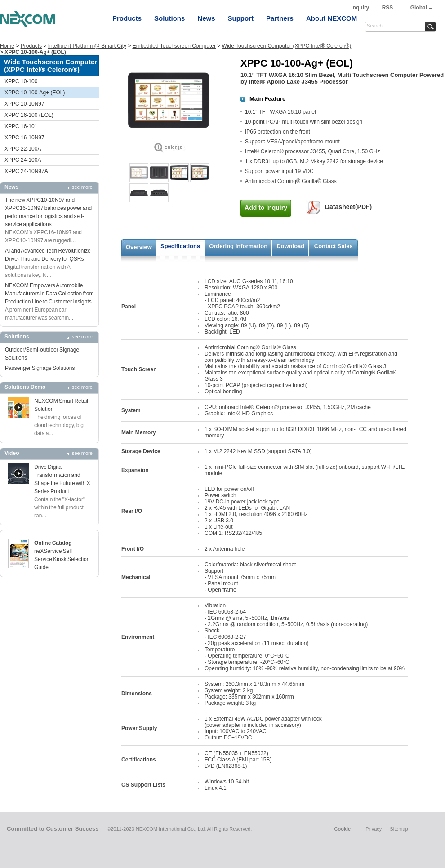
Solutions (169, 18)
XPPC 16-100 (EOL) (29, 115)
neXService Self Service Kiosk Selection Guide (62, 559)
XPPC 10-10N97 (24, 104)
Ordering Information (238, 246)
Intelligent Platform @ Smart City (87, 46)
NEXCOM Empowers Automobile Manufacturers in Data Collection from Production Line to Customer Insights (49, 294)
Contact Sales (334, 246)
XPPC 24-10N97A (26, 171)
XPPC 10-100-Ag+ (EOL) (35, 93)
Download (290, 246)
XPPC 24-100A (23, 160)
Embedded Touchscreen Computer (174, 46)
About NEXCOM (332, 18)
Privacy (374, 829)
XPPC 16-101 (21, 126)
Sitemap (399, 829)
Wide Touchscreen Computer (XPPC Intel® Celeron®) (287, 46)
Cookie (342, 829)
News (206, 18)
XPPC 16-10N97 (24, 138)
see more (82, 187)
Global (419, 8)
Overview (139, 247)
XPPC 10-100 (21, 81)
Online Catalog (53, 543)
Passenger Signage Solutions (40, 368)
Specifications (180, 246)
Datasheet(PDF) (348, 207)
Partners (280, 18)
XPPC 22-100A (23, 149)
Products (127, 18)
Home (7, 46)
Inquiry (361, 8)
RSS (388, 8)
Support (241, 18)
